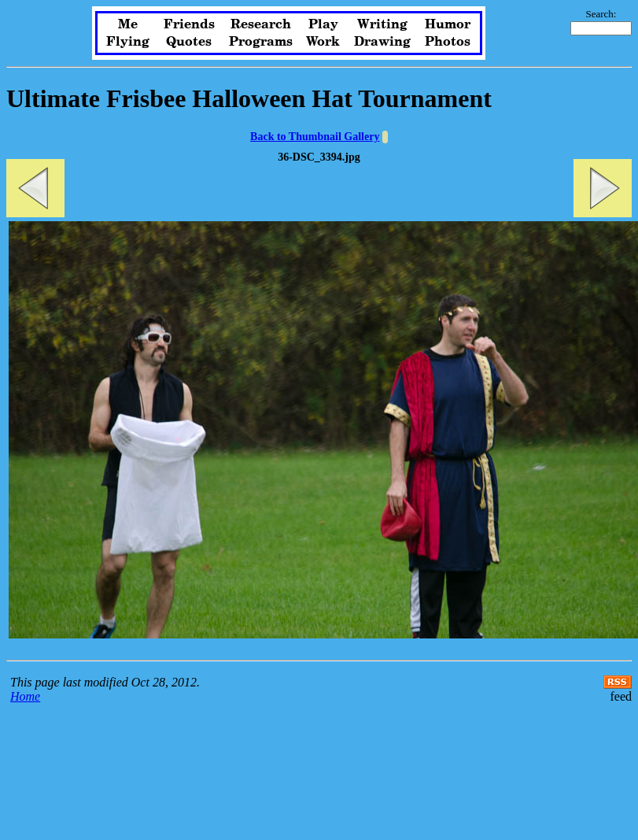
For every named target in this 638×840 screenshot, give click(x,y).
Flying (128, 42)
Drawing (382, 42)
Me (128, 24)
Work (323, 42)
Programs (261, 42)
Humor (448, 24)
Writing (382, 24)
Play (323, 24)
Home (25, 696)
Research (261, 24)
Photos (448, 42)
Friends (189, 24)
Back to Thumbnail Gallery (315, 137)
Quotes (189, 42)
